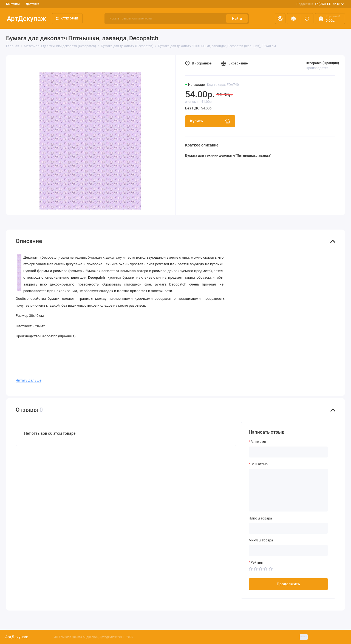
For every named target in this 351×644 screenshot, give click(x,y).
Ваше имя (258, 442)
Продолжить (288, 584)
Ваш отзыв (259, 464)
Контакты (13, 4)
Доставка (32, 4)
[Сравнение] (294, 19)
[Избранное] (307, 19)
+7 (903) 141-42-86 (320, 4)
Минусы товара (261, 540)
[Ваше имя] (288, 452)
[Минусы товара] (288, 550)
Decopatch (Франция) (322, 63)
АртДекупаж (26, 19)
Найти (237, 19)
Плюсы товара (260, 518)
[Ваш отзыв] (288, 490)
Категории (67, 19)
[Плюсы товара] (288, 528)
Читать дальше (29, 380)
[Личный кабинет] (280, 19)
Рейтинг (257, 563)
